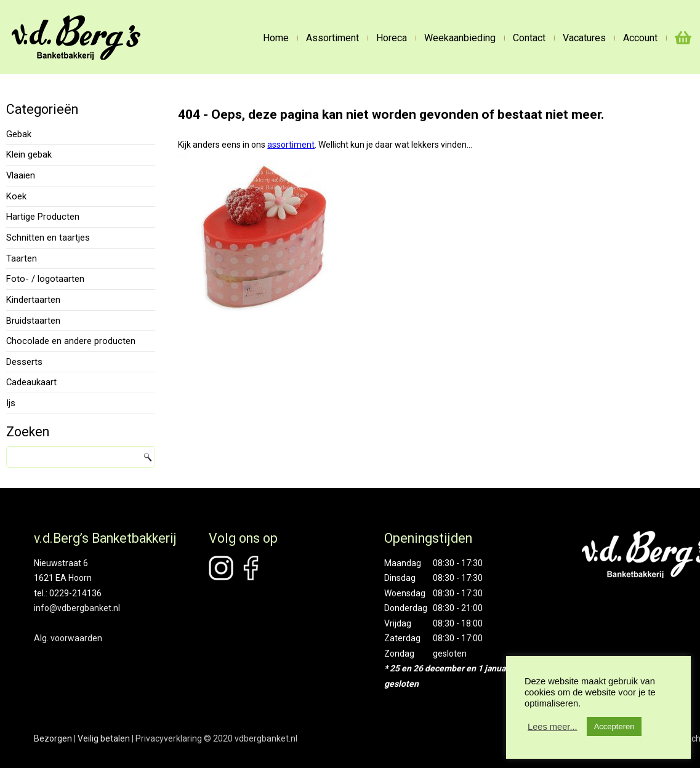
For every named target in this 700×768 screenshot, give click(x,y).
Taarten (22, 258)
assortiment (291, 145)
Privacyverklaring (169, 738)
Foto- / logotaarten (45, 279)
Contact (529, 38)
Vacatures (584, 38)
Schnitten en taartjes (48, 238)
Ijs (11, 403)
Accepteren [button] (614, 726)
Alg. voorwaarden (68, 638)
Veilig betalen (104, 738)
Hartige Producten (43, 217)
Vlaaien (21, 175)
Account (640, 38)
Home (276, 38)
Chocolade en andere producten (71, 341)
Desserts (24, 362)
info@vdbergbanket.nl (77, 608)
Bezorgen (53, 738)
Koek (16, 196)
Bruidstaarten (33, 321)
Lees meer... (553, 727)
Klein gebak (29, 154)
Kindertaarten (33, 300)
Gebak (19, 134)
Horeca (392, 38)
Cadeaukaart (31, 382)
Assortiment (332, 38)
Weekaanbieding (460, 38)
